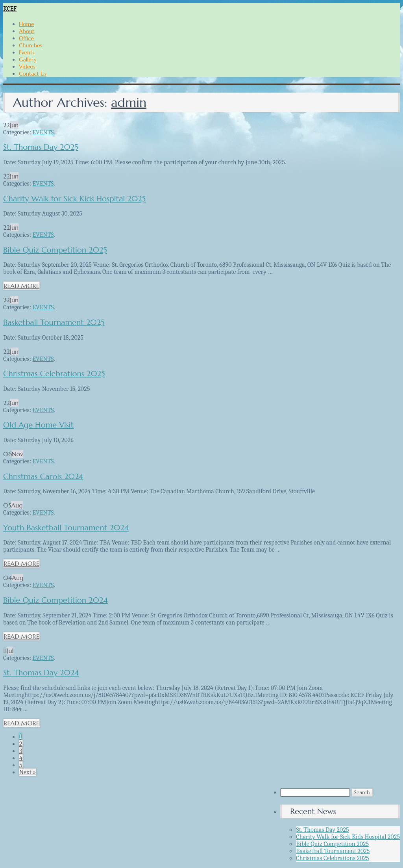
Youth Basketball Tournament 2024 (66, 528)
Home (27, 24)
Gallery (28, 59)
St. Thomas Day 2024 (41, 673)
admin (129, 102)
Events (27, 52)
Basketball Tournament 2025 (54, 322)
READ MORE (21, 286)
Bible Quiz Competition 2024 (55, 600)
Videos (27, 67)
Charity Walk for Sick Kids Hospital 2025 (74, 199)
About (27, 31)
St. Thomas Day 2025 (41, 147)
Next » (28, 772)
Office (26, 38)
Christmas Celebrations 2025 (54, 374)
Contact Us (33, 74)
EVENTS (43, 132)
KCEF (10, 9)
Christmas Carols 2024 (43, 477)
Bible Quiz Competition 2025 (55, 250)
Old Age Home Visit (38, 425)
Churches (30, 45)
